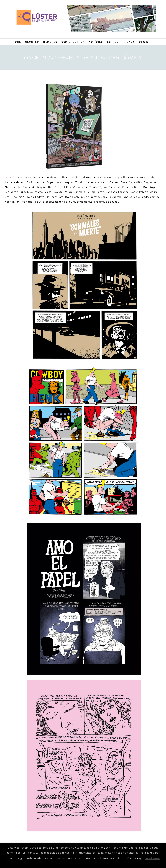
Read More (153, 858)
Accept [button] (138, 858)
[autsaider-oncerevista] (72, 126)
